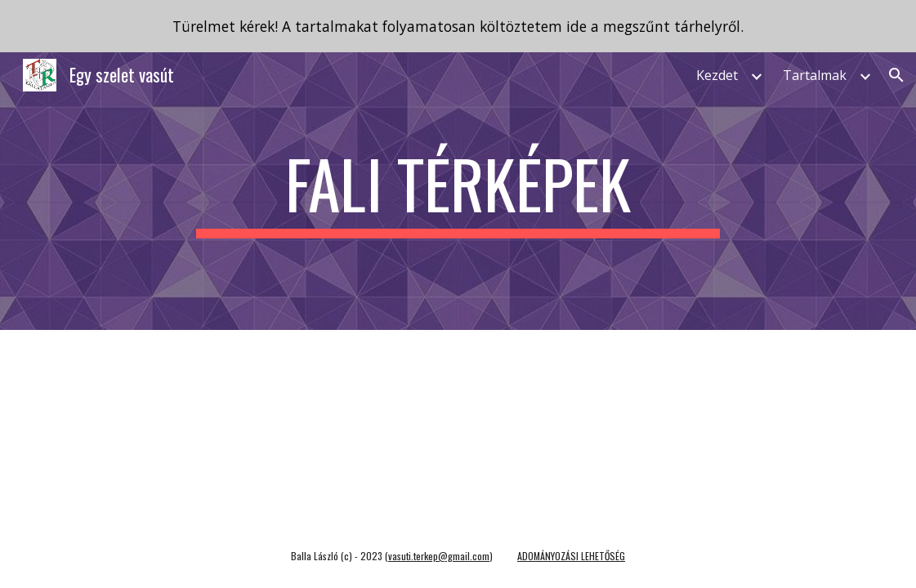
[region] (458, 26)
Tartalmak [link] (815, 75)
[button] (896, 75)
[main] (458, 191)
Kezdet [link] (717, 75)
